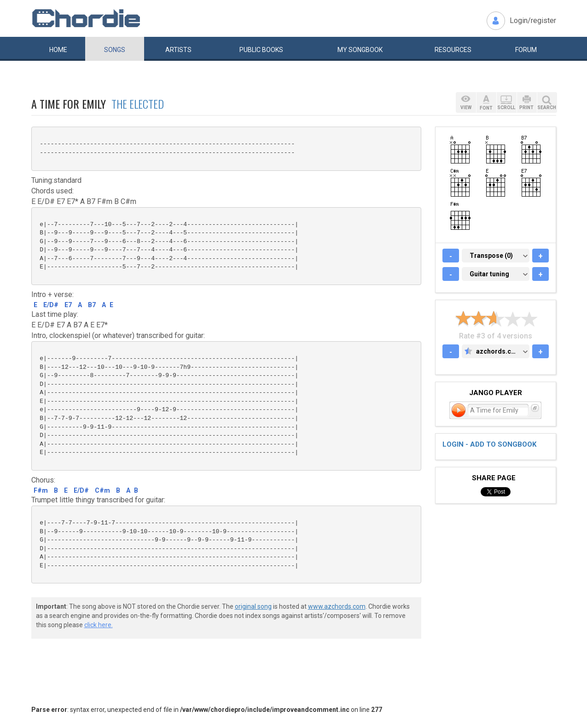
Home (58, 50)
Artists (178, 50)
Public (261, 50)
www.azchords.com (337, 606)
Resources (453, 50)
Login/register (533, 20)
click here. (99, 625)
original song (253, 606)
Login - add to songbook (489, 444)
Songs (115, 50)
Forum (526, 50)
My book (360, 50)
